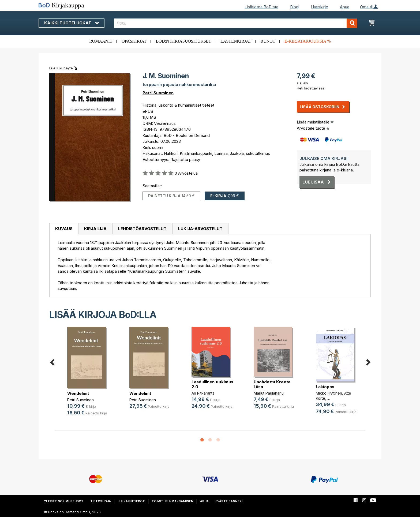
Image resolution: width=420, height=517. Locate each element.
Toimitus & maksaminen (172, 501)
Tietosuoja (101, 501)
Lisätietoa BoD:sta (261, 7)
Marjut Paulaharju (269, 393)
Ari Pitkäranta (203, 393)
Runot (268, 41)
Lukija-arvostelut (200, 229)
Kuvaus (64, 229)
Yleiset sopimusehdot (64, 501)
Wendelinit (78, 393)
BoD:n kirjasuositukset (184, 41)
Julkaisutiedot (131, 501)
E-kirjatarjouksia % (308, 41)
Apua (345, 7)
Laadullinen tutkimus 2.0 (212, 384)
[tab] (64, 229)
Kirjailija (95, 229)
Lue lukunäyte (61, 68)
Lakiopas (325, 387)
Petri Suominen (158, 93)
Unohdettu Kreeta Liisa (272, 384)
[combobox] (236, 23)
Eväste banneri (229, 501)
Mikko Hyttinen (329, 393)
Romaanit (101, 41)
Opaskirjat (134, 41)
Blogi (295, 7)
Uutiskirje (320, 7)
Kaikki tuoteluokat (72, 23)
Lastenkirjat (236, 41)
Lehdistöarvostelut (142, 229)
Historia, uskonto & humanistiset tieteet (178, 105)
